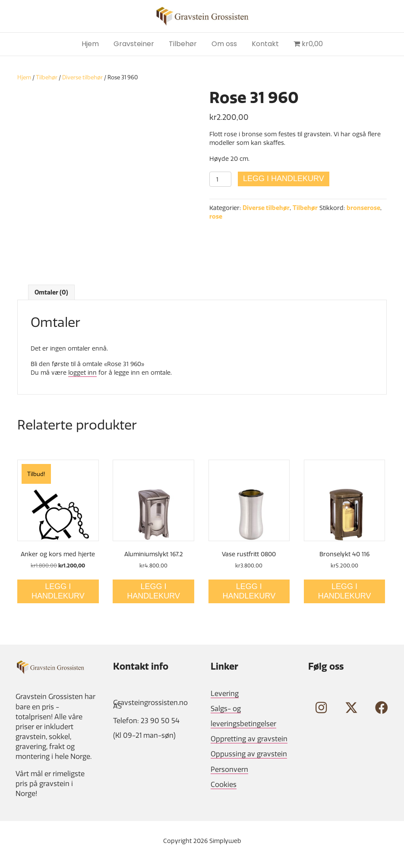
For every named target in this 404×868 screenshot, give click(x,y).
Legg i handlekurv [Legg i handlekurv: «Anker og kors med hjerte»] (58, 591)
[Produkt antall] (220, 179)
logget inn (82, 373)
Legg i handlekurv (284, 179)
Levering (225, 693)
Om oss (224, 44)
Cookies (224, 784)
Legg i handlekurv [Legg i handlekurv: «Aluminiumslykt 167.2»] (153, 591)
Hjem (90, 44)
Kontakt (265, 44)
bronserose (363, 208)
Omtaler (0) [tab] (51, 292)
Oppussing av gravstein (249, 754)
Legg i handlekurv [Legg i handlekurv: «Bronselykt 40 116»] (345, 591)
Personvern (229, 769)
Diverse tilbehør (82, 77)
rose (216, 216)
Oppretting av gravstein (249, 739)
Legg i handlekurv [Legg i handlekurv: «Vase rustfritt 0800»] (249, 591)
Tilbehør (183, 44)
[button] (321, 708)
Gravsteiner (134, 44)
